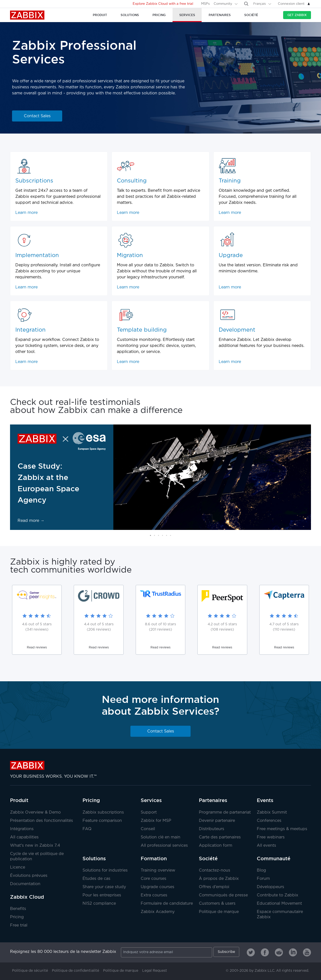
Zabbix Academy (158, 912)
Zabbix (27, 15)
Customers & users (217, 904)
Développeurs (270, 887)
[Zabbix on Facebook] (265, 952)
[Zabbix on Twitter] (251, 952)
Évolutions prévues (29, 876)
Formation (154, 859)
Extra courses (154, 895)
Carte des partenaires (220, 837)
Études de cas (96, 879)
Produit (19, 800)
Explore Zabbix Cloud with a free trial (163, 4)
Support (149, 812)
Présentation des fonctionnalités (42, 821)
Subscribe (226, 952)
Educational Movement (279, 904)
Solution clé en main (160, 837)
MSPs (205, 4)
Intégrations (22, 829)
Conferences (269, 821)
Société (208, 859)
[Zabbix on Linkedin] (293, 952)
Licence (18, 867)
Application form (216, 846)
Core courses (153, 879)
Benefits (18, 909)
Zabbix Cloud (27, 897)
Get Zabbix (297, 15)
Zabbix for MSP (156, 821)
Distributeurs (212, 829)
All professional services (164, 846)
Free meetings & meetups (282, 829)
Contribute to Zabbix (277, 895)
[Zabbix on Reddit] (279, 952)
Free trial (19, 925)
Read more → (31, 521)
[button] (150, 535)
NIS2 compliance (99, 904)
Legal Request (155, 971)
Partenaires (213, 800)
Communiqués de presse (223, 895)
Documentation (25, 884)
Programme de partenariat (225, 812)
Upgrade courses (157, 887)
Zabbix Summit (272, 812)
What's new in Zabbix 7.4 (35, 846)
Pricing (17, 917)
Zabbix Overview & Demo (35, 812)
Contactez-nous (215, 870)
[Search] (246, 4)
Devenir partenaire (217, 821)
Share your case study (104, 887)
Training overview (158, 870)
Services (151, 800)
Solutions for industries (105, 870)
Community (223, 4)
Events (265, 800)
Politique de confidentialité (75, 971)
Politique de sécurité (30, 971)
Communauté (274, 859)
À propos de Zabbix (219, 879)
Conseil (148, 829)
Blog (261, 870)
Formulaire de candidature (167, 904)
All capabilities (24, 837)
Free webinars (271, 837)
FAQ (87, 829)
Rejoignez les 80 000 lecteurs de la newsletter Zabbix (63, 952)
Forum (263, 879)
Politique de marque (219, 912)
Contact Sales (37, 116)
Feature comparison (102, 821)
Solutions (94, 859)
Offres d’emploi (214, 887)
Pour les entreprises (102, 895)
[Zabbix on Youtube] (307, 952)
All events (266, 846)
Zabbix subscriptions (103, 812)
